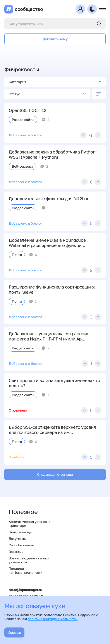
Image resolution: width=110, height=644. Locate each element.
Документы (18, 539)
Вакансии (16, 552)
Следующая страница (55, 474)
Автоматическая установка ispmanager (29, 524)
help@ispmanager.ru (25, 590)
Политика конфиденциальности (25, 571)
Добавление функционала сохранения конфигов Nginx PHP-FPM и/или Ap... (49, 336)
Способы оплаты (22, 545)
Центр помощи (20, 532)
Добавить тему (55, 39)
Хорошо (14, 632)
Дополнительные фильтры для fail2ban (49, 199)
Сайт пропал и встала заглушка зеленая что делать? (54, 383)
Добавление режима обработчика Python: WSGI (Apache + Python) (53, 154)
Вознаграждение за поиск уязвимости (29, 560)
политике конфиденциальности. (53, 619)
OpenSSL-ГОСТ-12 (27, 110)
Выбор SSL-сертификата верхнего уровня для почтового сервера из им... (52, 430)
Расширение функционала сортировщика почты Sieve (52, 289)
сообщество (29, 9)
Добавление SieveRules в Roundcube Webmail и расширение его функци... (47, 243)
